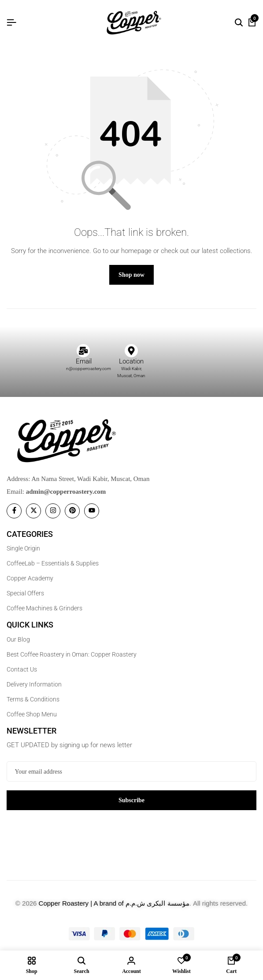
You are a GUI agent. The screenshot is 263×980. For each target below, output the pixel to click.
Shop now (131, 275)
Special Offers (25, 593)
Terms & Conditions (33, 699)
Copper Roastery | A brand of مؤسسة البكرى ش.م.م (114, 903)
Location (131, 361)
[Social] (14, 511)
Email (84, 361)
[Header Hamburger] (11, 23)
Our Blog (18, 639)
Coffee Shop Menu (32, 714)
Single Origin (23, 548)
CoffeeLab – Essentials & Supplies (53, 563)
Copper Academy (30, 578)
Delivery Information (34, 684)
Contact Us (22, 669)
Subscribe (131, 800)
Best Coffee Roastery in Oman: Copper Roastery (72, 654)
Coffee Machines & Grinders (44, 608)
